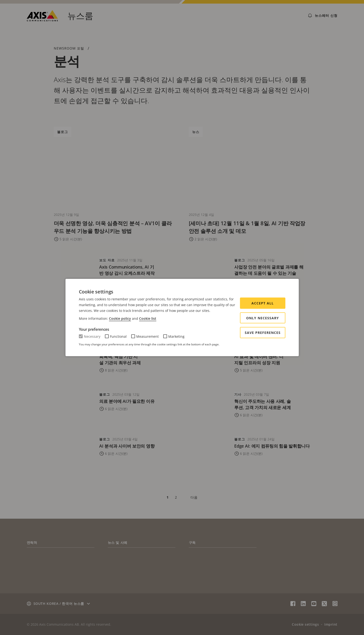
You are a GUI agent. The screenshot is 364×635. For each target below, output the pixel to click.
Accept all (263, 303)
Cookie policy (120, 318)
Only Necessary (263, 318)
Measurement (147, 336)
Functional (118, 336)
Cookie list (148, 318)
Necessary (92, 336)
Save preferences (263, 333)
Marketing (176, 336)
